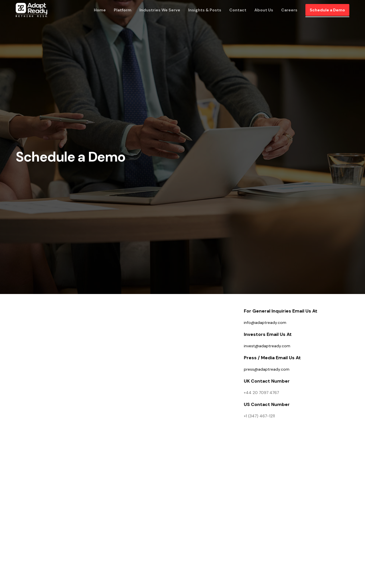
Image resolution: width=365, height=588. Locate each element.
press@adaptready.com (267, 369)
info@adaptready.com (265, 322)
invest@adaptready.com (267, 346)
